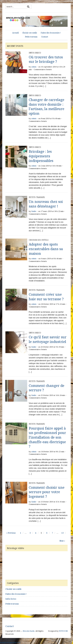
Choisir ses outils (30, 33)
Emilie (34, 211)
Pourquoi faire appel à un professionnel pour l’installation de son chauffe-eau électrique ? (47, 437)
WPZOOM (63, 631)
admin (34, 67)
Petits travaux (31, 37)
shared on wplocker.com (10, 643)
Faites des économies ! (51, 33)
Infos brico (35, 53)
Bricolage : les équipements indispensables (41, 156)
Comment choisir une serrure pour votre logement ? (47, 492)
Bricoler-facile (29, 631)
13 (63, 533)
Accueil (15, 33)
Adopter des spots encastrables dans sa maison (46, 249)
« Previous (11, 533)
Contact (45, 37)
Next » (62, 541)
